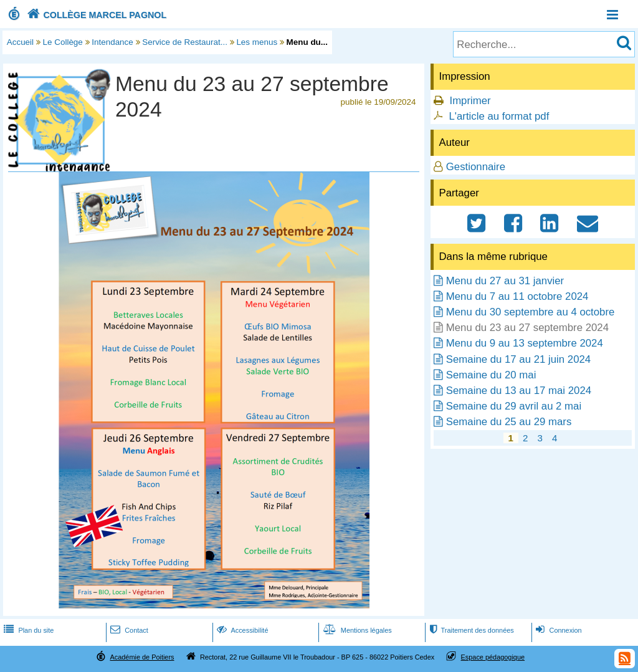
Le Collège (63, 42)
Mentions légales (356, 630)
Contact (128, 630)
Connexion (557, 630)
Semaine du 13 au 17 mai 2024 (519, 391)
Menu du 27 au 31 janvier (505, 281)
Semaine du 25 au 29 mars (509, 422)
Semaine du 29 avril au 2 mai (514, 406)
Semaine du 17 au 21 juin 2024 (518, 359)
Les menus (257, 42)
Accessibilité (241, 630)
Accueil (20, 42)
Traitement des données (470, 630)
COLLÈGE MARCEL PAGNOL (95, 15)
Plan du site (27, 630)
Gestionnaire (476, 167)
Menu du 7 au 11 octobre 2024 (517, 296)
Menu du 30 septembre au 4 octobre (531, 312)
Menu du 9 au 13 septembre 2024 (525, 343)
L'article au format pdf (499, 116)
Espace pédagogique (493, 657)
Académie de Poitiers (142, 657)
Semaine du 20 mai (491, 375)
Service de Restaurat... (185, 42)
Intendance (112, 42)
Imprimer (470, 101)
